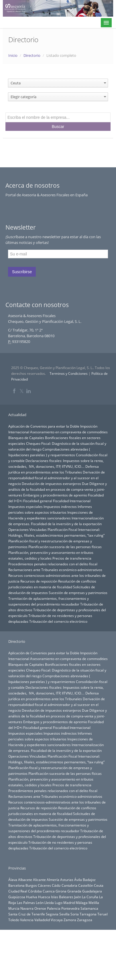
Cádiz (56, 885)
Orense (40, 908)
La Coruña (90, 897)
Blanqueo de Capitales (26, 438)
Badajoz (89, 880)
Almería (53, 880)
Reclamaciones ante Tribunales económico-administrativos (55, 570)
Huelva (32, 897)
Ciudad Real (18, 891)
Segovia (52, 914)
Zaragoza (85, 920)
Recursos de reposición (39, 581)
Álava (13, 880)
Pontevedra (70, 908)
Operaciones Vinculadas (27, 529)
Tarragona (88, 914)
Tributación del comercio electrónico (58, 621)
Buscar (58, 127)
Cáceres (44, 885)
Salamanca (89, 908)
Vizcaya (57, 920)
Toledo (14, 920)
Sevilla (64, 914)
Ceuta (99, 885)
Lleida (49, 903)
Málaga (82, 903)
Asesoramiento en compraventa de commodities (69, 432)
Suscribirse (22, 272)
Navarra (27, 908)
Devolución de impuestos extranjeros (51, 484)
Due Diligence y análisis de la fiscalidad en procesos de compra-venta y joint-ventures (58, 489)
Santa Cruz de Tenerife (27, 914)
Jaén (78, 897)
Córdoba (35, 891)
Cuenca (49, 891)
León (40, 903)
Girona (61, 891)
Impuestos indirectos (60, 507)
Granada (74, 891)
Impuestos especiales (25, 507)
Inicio (13, 55)
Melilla (94, 903)
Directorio (32, 55)
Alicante (39, 880)
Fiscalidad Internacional (72, 501)
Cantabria (69, 885)
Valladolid (42, 920)
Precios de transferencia (72, 558)
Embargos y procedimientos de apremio (55, 495)
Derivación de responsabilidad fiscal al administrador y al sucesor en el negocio (57, 478)
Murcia (14, 908)
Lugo (59, 903)
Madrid (69, 903)
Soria (75, 914)
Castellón (86, 885)
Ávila (78, 880)
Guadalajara (92, 891)
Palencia (54, 908)
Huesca (44, 897)
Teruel (103, 914)
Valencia (27, 920)
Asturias (67, 880)
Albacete (25, 880)
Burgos (31, 885)
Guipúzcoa (17, 897)
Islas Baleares (62, 897)
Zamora (70, 920)
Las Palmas (26, 903)
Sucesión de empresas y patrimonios (78, 593)
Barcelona (16, 885)
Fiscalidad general (38, 501)
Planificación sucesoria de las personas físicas (65, 547)
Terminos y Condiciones (69, 373)
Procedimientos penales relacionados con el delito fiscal (53, 564)
